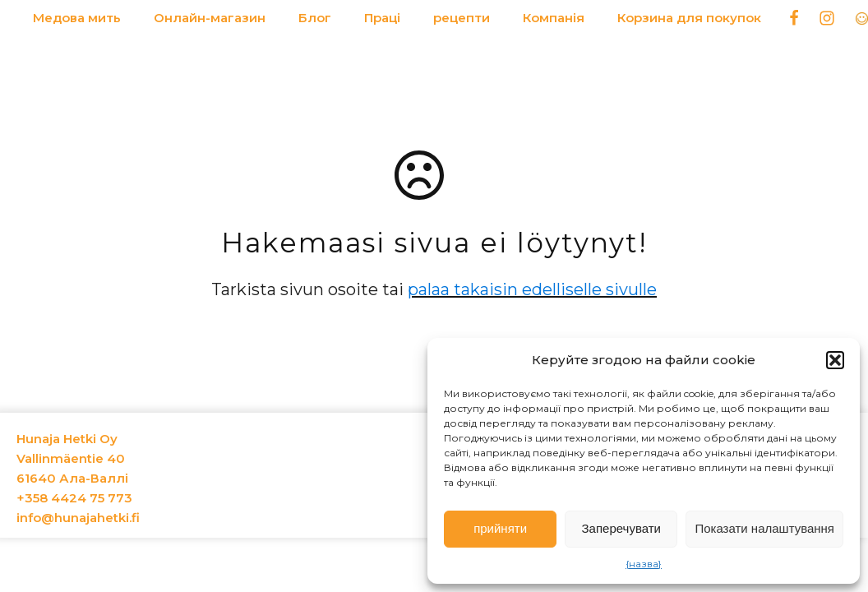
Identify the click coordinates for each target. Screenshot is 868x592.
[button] (835, 360)
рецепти (462, 18)
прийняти (500, 528)
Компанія (554, 18)
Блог (315, 18)
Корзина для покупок (689, 18)
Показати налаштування (764, 528)
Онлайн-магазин (210, 18)
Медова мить (77, 18)
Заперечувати (621, 528)
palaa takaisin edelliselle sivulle (532, 289)
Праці (382, 18)
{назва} (644, 564)
